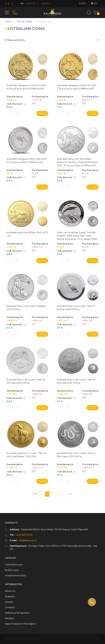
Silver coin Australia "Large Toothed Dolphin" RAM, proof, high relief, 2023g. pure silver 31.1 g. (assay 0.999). (77, 236)
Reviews (9, 618)
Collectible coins (14, 565)
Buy (42, 113)
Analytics (10, 596)
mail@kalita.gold (27, 540)
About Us (10, 591)
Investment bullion (15, 576)
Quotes (9, 602)
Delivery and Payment (17, 613)
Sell (34, 103)
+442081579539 (24, 535)
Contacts (10, 607)
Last (70, 494)
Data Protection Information (20, 624)
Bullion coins (12, 570)
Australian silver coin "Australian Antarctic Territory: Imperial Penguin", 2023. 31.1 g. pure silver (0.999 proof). (78, 162)
